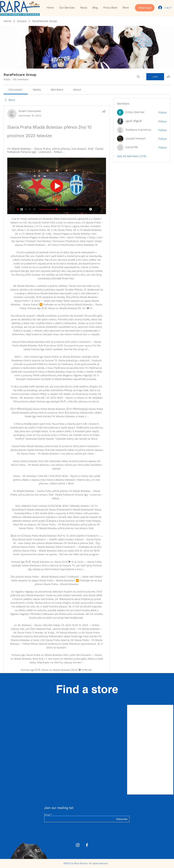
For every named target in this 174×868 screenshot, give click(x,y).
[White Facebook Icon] (87, 845)
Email (47, 815)
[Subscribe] (119, 819)
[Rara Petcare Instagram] (78, 845)
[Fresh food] (145, 8)
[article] (57, 408)
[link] (16, 90)
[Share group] (168, 77)
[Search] (138, 77)
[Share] (104, 111)
